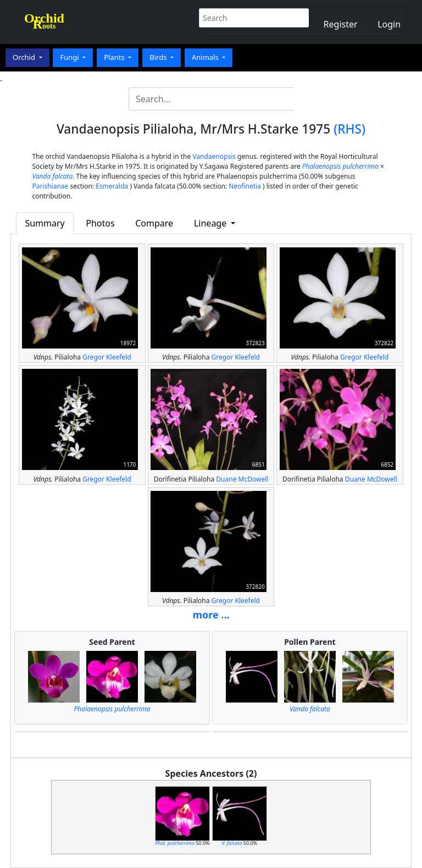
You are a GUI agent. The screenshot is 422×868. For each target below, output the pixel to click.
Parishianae (50, 186)
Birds (159, 57)
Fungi (70, 57)
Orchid (25, 57)
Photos (100, 223)
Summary (45, 223)
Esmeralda (112, 186)
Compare (154, 223)
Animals (206, 57)
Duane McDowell (242, 479)
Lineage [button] (211, 223)
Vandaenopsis (214, 156)
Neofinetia (245, 186)
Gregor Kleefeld (107, 357)
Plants (115, 57)
